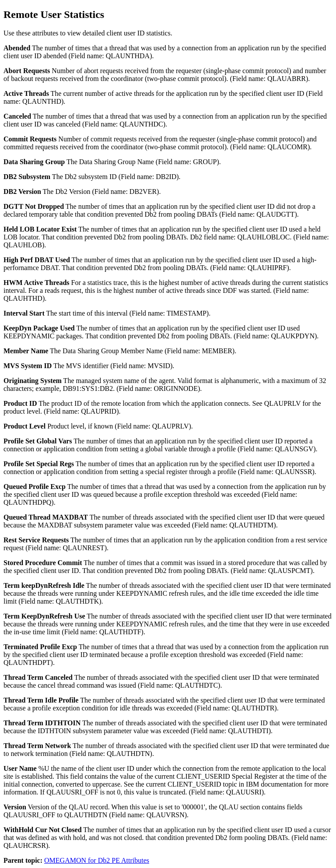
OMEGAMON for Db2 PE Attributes (97, 860)
